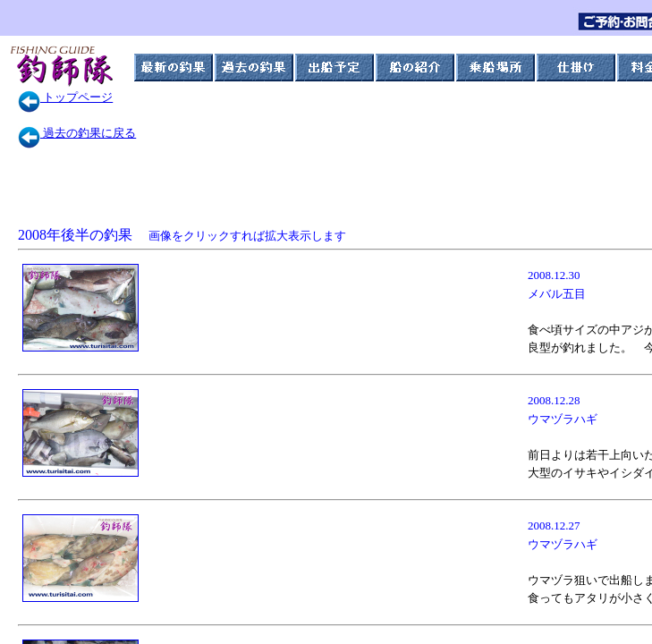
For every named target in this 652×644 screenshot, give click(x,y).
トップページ (65, 97)
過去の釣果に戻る (77, 133)
